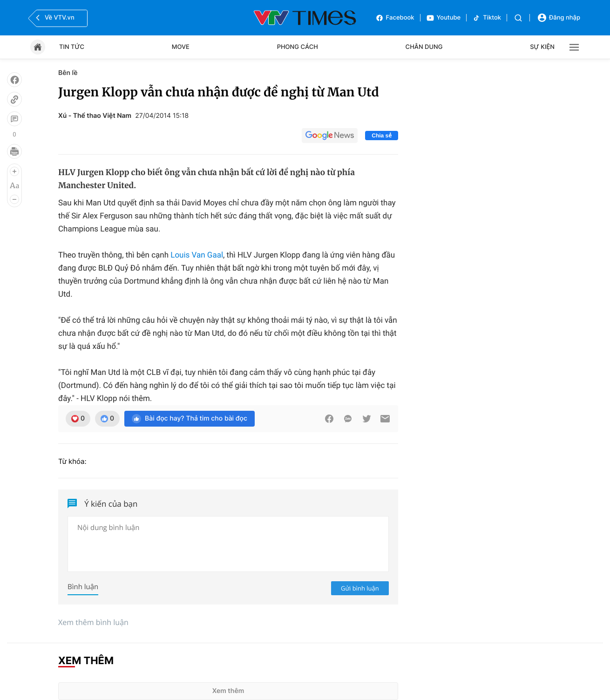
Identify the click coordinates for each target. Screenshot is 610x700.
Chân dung (424, 47)
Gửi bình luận (360, 588)
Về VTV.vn (54, 18)
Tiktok (487, 18)
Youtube (444, 18)
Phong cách (298, 47)
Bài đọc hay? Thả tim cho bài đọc (190, 419)
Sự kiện (542, 47)
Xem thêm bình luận (93, 622)
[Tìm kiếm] (518, 18)
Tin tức (72, 47)
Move (181, 47)
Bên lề (68, 73)
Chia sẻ (382, 136)
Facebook (395, 18)
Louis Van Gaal (197, 255)
